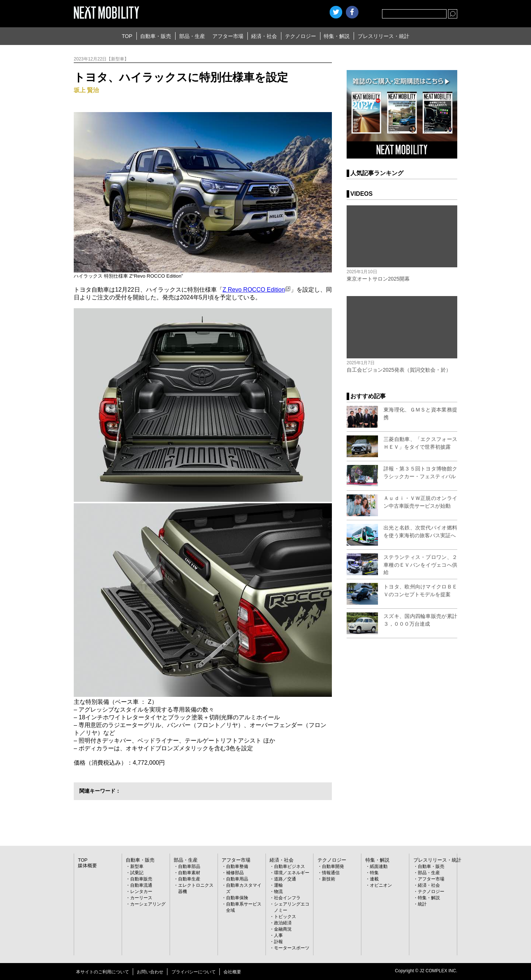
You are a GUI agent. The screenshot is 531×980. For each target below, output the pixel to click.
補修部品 (235, 873)
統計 (422, 904)
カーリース (141, 898)
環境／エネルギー (292, 873)
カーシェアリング (148, 904)
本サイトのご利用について (103, 972)
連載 (374, 879)
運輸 (278, 885)
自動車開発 (333, 866)
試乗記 (137, 873)
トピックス (285, 917)
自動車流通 (141, 885)
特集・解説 (337, 36)
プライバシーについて (194, 972)
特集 (374, 873)
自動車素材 (189, 873)
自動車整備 (237, 866)
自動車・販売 (156, 36)
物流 (278, 892)
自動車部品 (189, 866)
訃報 (278, 942)
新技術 (329, 879)
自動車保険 (237, 898)
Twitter (336, 12)
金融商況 (283, 929)
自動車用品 (237, 879)
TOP (127, 36)
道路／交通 (285, 879)
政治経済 (283, 923)
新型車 (137, 866)
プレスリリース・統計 (383, 36)
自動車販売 (141, 879)
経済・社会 (264, 36)
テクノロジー (301, 36)
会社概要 (232, 972)
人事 (278, 935)
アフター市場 (228, 36)
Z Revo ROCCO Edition (257, 290)
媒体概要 (87, 866)
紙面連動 (379, 866)
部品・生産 (192, 36)
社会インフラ (287, 898)
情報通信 (331, 873)
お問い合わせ (150, 972)
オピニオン (381, 885)
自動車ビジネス (289, 866)
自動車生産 (189, 879)
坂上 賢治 (86, 90)
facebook (352, 12)
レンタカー (141, 892)
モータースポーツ (292, 948)
